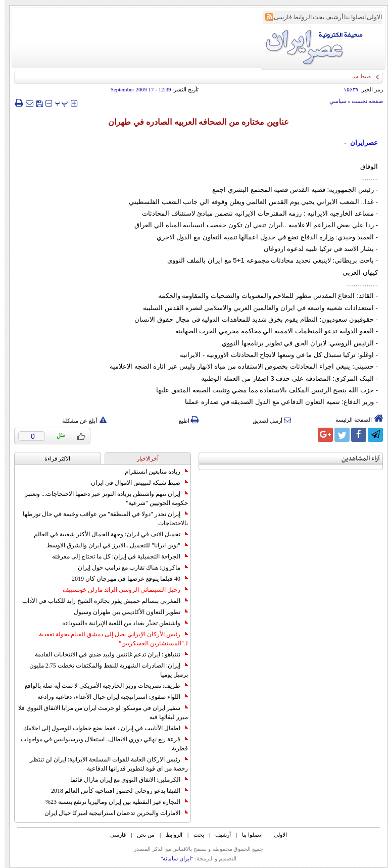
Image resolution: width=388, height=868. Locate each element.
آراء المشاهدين (356, 459)
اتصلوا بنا (350, 17)
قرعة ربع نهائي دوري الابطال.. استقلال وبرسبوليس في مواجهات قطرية (100, 744)
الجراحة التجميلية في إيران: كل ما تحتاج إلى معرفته (115, 556)
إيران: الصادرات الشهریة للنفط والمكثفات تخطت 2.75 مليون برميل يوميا (104, 670)
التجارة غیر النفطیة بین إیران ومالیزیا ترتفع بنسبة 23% (112, 802)
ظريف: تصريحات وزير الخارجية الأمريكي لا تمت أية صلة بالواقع (102, 686)
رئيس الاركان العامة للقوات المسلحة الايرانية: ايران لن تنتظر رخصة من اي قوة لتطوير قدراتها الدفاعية (104, 764)
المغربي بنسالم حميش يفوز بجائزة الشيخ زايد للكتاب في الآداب (101, 601)
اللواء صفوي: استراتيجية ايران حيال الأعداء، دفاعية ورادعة (108, 697)
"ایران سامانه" (173, 858)
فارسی (278, 17)
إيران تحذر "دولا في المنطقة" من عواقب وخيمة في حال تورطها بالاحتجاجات (101, 519)
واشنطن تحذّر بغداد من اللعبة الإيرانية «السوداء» (120, 623)
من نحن (141, 835)
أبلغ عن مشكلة (80, 421)
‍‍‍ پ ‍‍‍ (57, 103)
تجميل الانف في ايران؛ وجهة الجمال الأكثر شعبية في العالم (106, 534)
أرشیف (330, 17)
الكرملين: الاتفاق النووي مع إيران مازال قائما (125, 780)
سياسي (333, 101)
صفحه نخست (363, 101)
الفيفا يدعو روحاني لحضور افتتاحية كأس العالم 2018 (115, 791)
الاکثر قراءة (53, 458)
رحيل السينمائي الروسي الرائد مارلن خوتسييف (121, 590)
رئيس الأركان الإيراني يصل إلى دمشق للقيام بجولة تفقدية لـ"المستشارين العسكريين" (109, 639)
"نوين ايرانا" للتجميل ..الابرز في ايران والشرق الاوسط (113, 545)
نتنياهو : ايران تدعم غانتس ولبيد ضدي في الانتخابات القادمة (107, 654)
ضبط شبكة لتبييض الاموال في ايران (135, 483)
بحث (314, 17)
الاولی (370, 17)
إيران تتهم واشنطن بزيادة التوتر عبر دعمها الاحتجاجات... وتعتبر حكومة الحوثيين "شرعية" (102, 498)
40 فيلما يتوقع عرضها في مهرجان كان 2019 (125, 579)
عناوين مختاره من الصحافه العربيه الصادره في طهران (194, 122)
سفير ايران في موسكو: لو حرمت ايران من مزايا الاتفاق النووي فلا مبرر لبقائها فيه (99, 712)
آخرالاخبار (143, 458)
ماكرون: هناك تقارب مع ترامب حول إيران (128, 568)
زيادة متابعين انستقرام (152, 472)
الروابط (298, 17)
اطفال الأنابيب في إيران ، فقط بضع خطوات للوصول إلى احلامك (101, 728)
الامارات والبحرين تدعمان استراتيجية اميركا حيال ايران (112, 813)
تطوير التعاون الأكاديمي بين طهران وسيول (126, 612)
